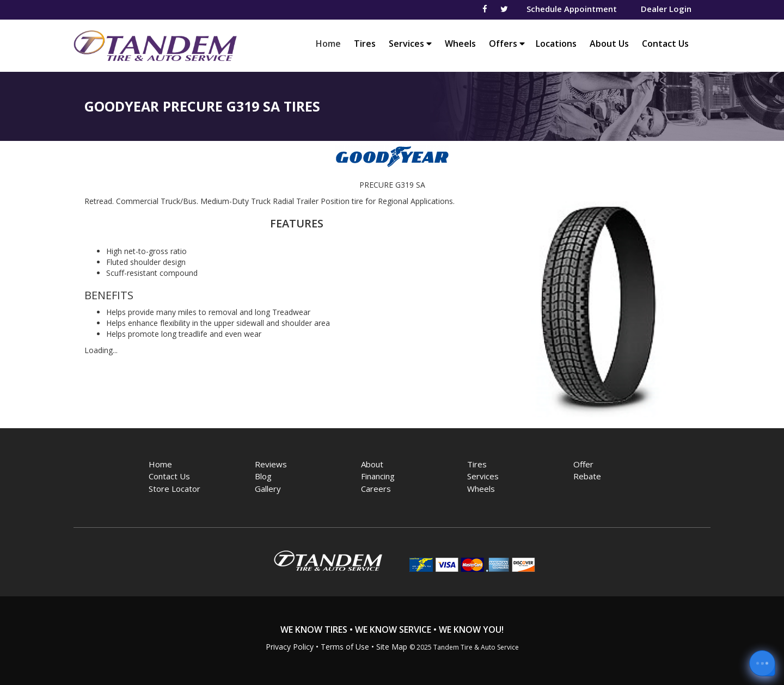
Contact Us (665, 44)
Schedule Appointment (572, 9)
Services (410, 44)
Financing (378, 476)
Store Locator (174, 489)
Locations (556, 44)
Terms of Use (345, 647)
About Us (609, 44)
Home (331, 43)
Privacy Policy (290, 647)
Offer (583, 464)
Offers (507, 44)
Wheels (460, 44)
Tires (365, 44)
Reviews (271, 464)
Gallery (268, 489)
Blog (263, 476)
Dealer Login (666, 9)
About (372, 464)
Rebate (587, 476)
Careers (376, 489)
